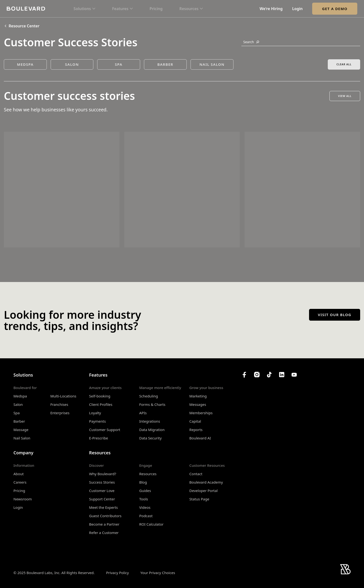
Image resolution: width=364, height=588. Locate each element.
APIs (143, 413)
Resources (148, 474)
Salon (18, 404)
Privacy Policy (117, 573)
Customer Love (102, 491)
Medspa (20, 396)
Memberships (201, 413)
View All (345, 96)
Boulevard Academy (206, 482)
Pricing (156, 9)
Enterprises (60, 413)
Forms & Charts (152, 404)
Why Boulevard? (103, 474)
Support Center (102, 499)
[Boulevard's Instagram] (257, 375)
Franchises (59, 404)
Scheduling (149, 396)
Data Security (150, 438)
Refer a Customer (104, 533)
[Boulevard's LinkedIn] (282, 375)
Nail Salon (22, 438)
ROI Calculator (151, 524)
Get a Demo (335, 9)
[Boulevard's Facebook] (244, 375)
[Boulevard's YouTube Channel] (294, 375)
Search (251, 42)
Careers (20, 482)
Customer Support (105, 430)
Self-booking (100, 396)
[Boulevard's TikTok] (269, 375)
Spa (17, 413)
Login (297, 9)
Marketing (198, 396)
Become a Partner (104, 524)
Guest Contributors (105, 516)
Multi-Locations (63, 396)
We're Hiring (271, 9)
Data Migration (152, 430)
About (19, 474)
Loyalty (95, 413)
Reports (196, 430)
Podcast (146, 516)
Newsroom (23, 499)
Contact (196, 474)
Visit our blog (335, 315)
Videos (145, 507)
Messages (198, 404)
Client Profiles (101, 404)
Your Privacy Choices (158, 573)
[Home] (26, 9)
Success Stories (102, 482)
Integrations (150, 421)
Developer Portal (203, 491)
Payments (97, 421)
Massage (21, 430)
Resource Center (22, 26)
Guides (145, 491)
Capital (195, 421)
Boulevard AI (200, 438)
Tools (144, 499)
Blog (143, 482)
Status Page (199, 499)
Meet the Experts (103, 507)
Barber (19, 421)
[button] (84, 9)
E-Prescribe (98, 438)
